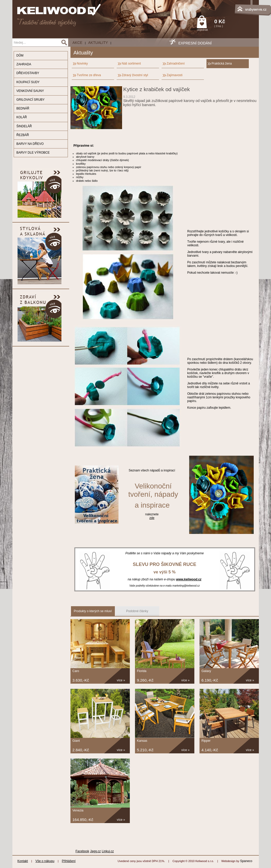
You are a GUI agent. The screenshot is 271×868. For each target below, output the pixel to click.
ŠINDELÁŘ (24, 126)
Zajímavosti (175, 75)
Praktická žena (222, 64)
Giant (76, 741)
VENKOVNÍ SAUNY (30, 91)
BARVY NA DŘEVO (30, 144)
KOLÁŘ (22, 117)
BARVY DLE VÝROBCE (33, 153)
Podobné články (137, 611)
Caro (76, 671)
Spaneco (246, 861)
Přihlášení (69, 861)
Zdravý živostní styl (135, 75)
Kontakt (23, 861)
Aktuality (98, 43)
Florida (142, 671)
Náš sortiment (131, 64)
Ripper (206, 741)
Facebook (82, 851)
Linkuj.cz (108, 851)
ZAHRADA (24, 64)
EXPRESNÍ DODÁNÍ (195, 43)
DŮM (20, 56)
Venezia (78, 810)
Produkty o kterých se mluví (93, 611)
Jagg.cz (95, 851)
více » (121, 680)
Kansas (142, 741)
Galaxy (206, 671)
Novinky (82, 64)
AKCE (77, 43)
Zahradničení (176, 64)
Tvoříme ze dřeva (89, 75)
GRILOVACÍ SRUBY (31, 100)
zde (152, 518)
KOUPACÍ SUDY (28, 82)
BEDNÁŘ (23, 108)
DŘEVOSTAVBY (28, 73)
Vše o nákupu (45, 861)
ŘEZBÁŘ (23, 135)
